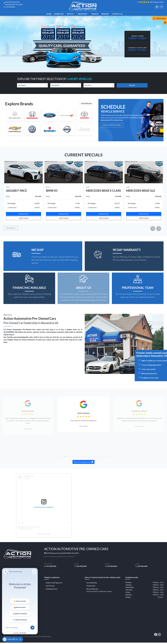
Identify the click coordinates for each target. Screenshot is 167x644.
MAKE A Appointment (112, 125)
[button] (55, 456)
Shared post (41, 534)
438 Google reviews (157, 2)
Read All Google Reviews (83, 462)
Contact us (117, 14)
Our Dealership (92, 583)
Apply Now (24, 218)
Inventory (59, 14)
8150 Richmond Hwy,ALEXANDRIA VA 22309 (61, 553)
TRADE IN (95, 14)
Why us (70, 14)
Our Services (50, 586)
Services (105, 14)
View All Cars (11, 228)
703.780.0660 (10, 7)
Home (49, 14)
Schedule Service (52, 589)
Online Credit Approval (54, 583)
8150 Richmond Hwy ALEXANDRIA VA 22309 (14, 3)
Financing (82, 14)
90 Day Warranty (99, 590)
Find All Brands (86, 103)
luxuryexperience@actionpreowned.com (59, 556)
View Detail (24, 214)
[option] (24, 192)
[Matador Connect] (20, 601)
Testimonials (91, 586)
